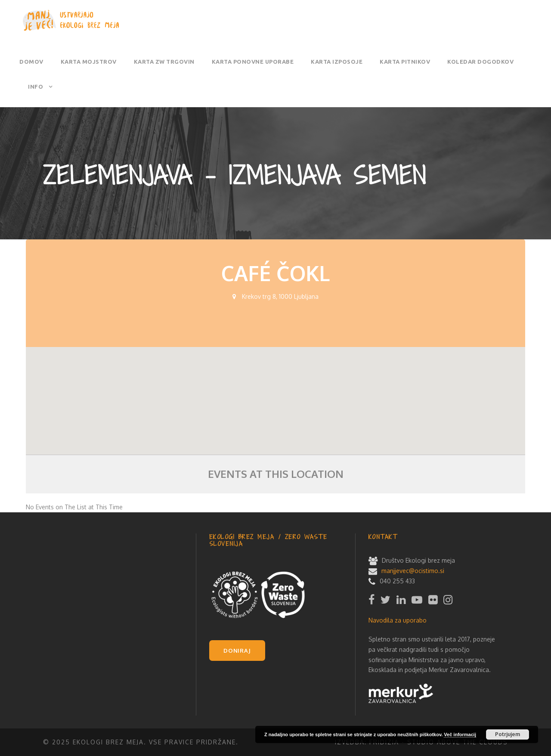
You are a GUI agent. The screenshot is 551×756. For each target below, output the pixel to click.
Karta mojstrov (89, 62)
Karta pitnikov (405, 62)
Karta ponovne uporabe (253, 62)
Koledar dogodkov (480, 62)
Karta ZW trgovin (164, 62)
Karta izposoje (337, 62)
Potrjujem (508, 734)
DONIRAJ (237, 651)
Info (36, 87)
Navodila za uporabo (398, 620)
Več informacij (460, 734)
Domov (31, 62)
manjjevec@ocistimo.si (413, 571)
